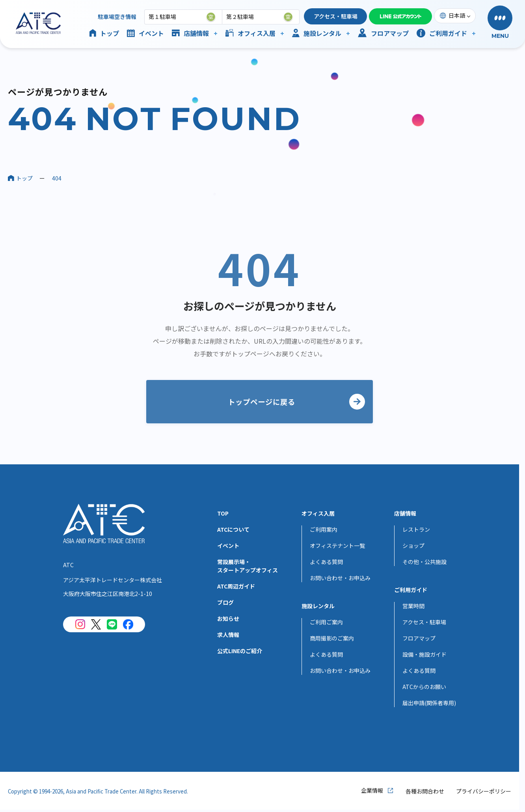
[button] (500, 23)
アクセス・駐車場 (336, 16)
